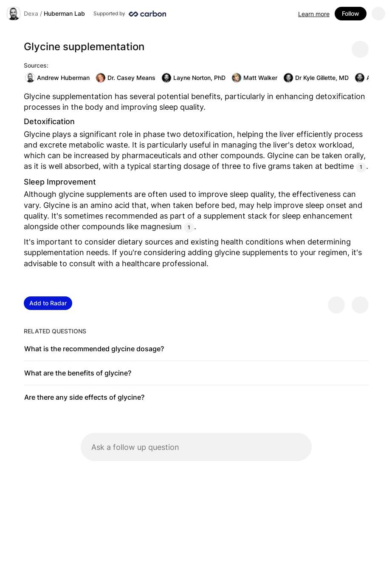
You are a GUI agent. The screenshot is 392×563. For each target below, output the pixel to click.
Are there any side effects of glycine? (84, 397)
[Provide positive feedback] (336, 305)
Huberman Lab (64, 13)
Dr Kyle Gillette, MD (316, 78)
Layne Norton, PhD (193, 78)
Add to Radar (48, 303)
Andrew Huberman (57, 78)
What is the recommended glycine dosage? (94, 349)
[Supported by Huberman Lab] (130, 14)
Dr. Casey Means (125, 78)
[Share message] (360, 49)
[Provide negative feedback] (360, 305)
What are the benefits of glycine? (78, 373)
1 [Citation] (361, 167)
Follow (351, 13)
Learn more (314, 14)
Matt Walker (254, 78)
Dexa (31, 13)
